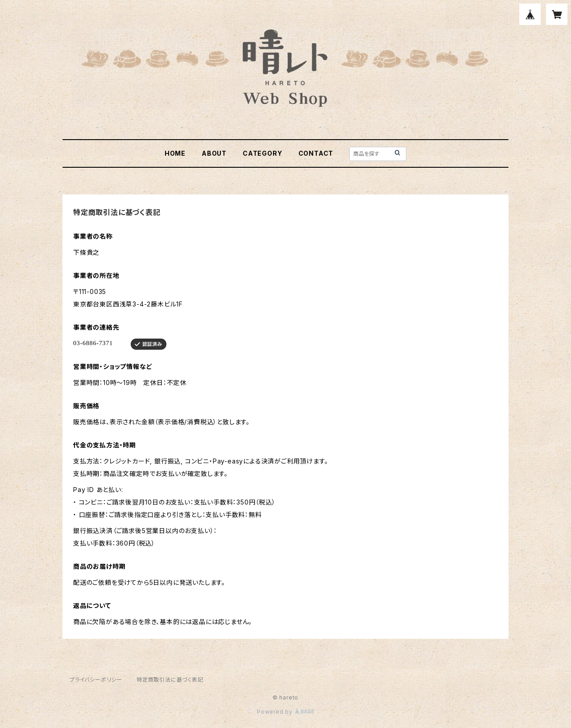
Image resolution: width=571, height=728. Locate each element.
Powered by (285, 712)
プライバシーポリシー (96, 680)
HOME (175, 153)
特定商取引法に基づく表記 (170, 680)
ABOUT (214, 153)
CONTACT (316, 153)
